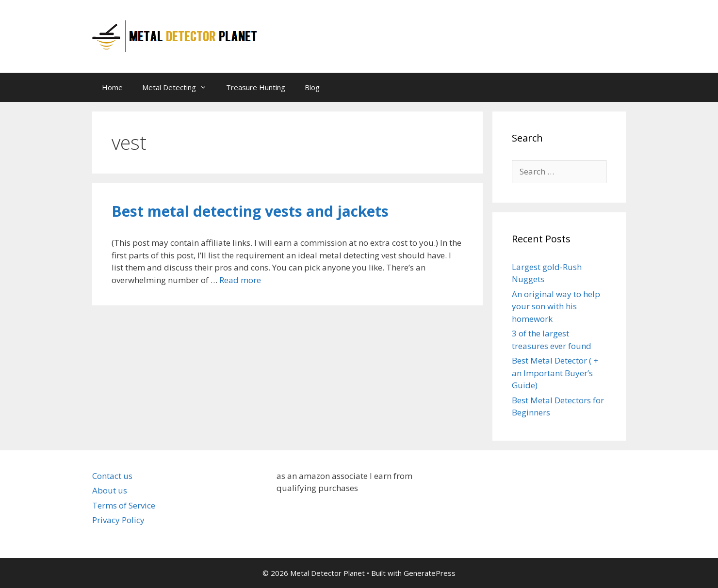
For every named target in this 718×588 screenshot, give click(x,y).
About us (110, 490)
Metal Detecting (179, 87)
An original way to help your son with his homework (556, 306)
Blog (312, 87)
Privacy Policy (118, 520)
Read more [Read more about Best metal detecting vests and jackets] (240, 280)
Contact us (112, 476)
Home (112, 87)
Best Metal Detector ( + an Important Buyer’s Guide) (555, 373)
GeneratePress (430, 573)
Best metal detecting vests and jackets (250, 211)
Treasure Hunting (256, 87)
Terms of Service (124, 505)
